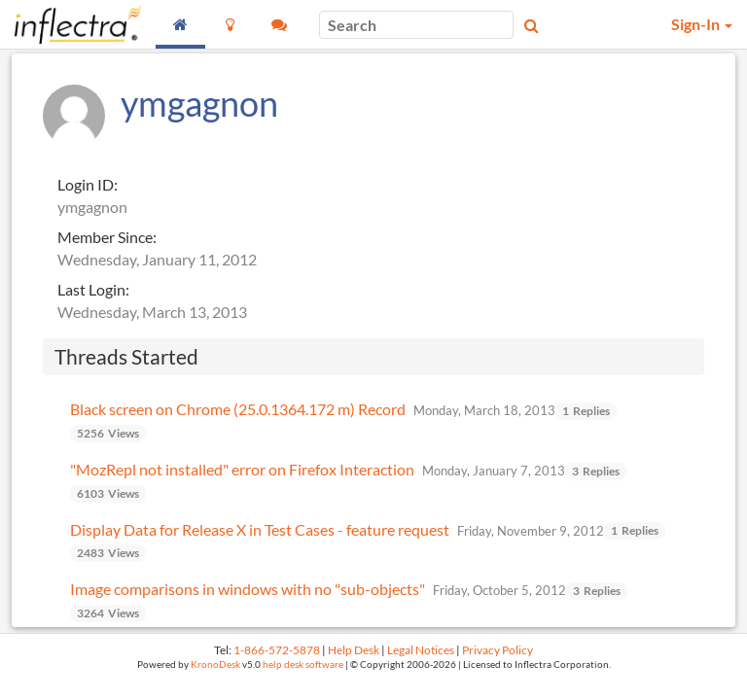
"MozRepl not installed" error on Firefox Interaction (242, 469)
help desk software (303, 665)
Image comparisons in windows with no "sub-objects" (248, 589)
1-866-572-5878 (277, 650)
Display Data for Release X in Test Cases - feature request (260, 529)
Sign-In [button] (702, 24)
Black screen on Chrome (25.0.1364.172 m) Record (238, 409)
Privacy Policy (498, 650)
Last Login (91, 289)
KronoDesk (215, 665)
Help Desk (354, 650)
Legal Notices (421, 650)
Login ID (86, 184)
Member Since (105, 237)
